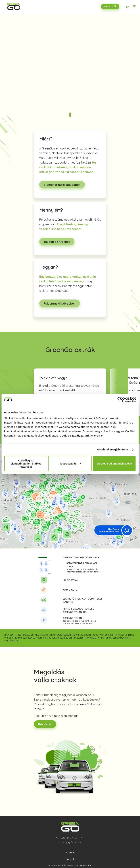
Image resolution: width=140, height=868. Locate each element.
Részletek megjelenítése (113, 449)
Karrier (70, 852)
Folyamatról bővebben (60, 303)
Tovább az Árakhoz (57, 242)
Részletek (45, 724)
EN (128, 7)
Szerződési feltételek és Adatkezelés (70, 865)
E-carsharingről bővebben (62, 185)
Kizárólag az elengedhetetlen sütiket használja (26, 464)
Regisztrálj (110, 6)
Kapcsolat (70, 859)
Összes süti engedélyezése (114, 464)
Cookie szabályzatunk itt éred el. (82, 436)
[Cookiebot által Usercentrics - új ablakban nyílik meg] (120, 399)
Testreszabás (70, 464)
